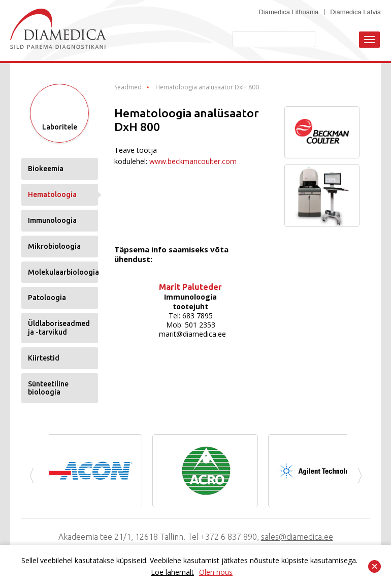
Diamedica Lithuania (288, 12)
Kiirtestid (44, 358)
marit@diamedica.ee (192, 334)
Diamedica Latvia (355, 12)
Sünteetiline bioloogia (48, 388)
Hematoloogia (52, 194)
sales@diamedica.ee (297, 537)
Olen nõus (216, 572)
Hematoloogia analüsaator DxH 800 (207, 87)
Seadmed (128, 87)
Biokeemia (46, 169)
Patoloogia (47, 298)
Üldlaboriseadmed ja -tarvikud (59, 328)
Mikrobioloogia (54, 246)
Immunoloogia (52, 220)
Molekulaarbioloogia (63, 272)
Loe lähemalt (172, 572)
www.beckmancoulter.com (193, 161)
